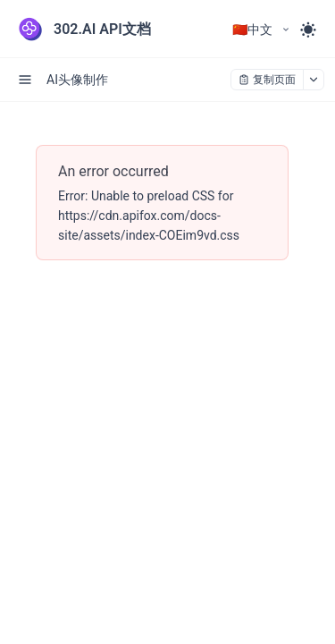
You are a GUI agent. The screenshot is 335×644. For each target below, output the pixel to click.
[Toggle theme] (308, 30)
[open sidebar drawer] (25, 80)
